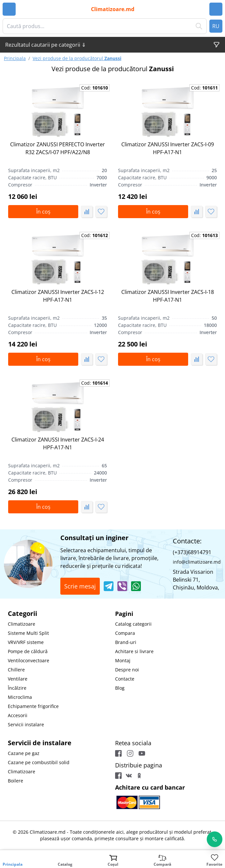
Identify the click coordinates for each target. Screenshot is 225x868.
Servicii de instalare (40, 743)
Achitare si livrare (134, 651)
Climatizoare (22, 624)
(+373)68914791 (192, 552)
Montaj (123, 660)
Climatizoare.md (113, 9)
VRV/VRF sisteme (26, 642)
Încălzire (17, 688)
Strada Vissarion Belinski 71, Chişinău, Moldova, (196, 580)
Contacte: (187, 541)
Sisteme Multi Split (28, 633)
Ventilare (18, 679)
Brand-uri (126, 642)
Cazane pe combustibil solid (39, 762)
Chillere (16, 670)
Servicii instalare (26, 724)
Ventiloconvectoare (29, 660)
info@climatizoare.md (197, 562)
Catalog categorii (133, 624)
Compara (125, 633)
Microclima (20, 697)
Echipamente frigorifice (33, 706)
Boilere (15, 781)
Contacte (125, 679)
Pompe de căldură (28, 651)
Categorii (22, 613)
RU (216, 26)
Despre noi (127, 670)
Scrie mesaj (80, 586)
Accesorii (18, 715)
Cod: (95, 88)
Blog (120, 688)
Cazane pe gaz (24, 753)
